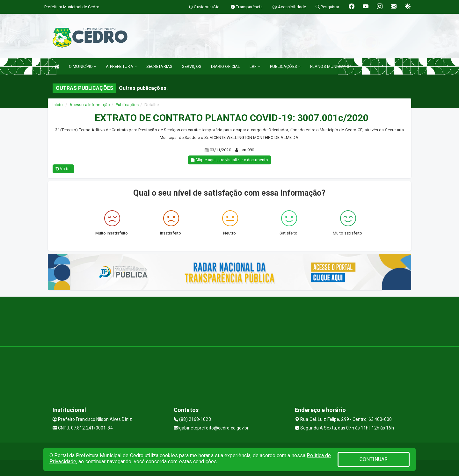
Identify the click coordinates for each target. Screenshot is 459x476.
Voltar (63, 169)
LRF (255, 66)
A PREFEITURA (121, 66)
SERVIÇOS (192, 66)
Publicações (127, 105)
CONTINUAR (374, 459)
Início (58, 105)
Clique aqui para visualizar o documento (229, 160)
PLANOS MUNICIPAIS (330, 66)
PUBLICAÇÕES (285, 66)
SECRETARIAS (159, 66)
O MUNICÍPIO (83, 66)
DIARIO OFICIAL (226, 66)
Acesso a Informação (90, 105)
